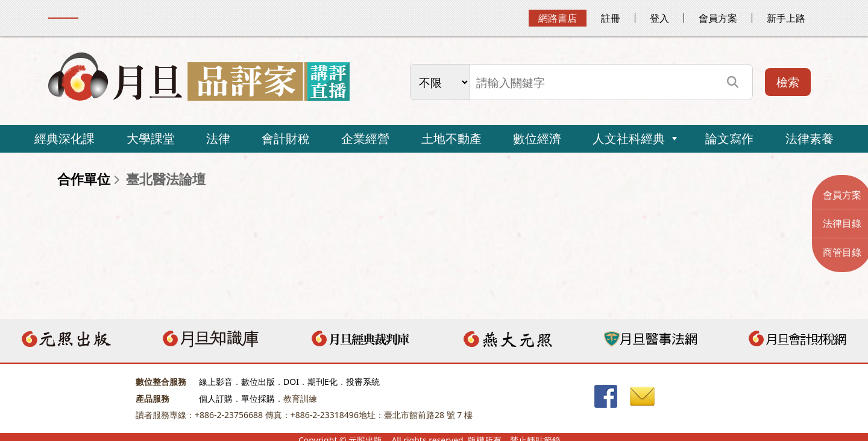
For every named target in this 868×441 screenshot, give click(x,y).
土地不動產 (451, 138)
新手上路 (786, 18)
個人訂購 (216, 398)
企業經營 (365, 138)
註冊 (611, 18)
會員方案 (718, 18)
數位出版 (258, 382)
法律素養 (810, 138)
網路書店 (558, 18)
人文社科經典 (629, 138)
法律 (218, 138)
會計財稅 (286, 138)
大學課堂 (151, 138)
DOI (291, 382)
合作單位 (84, 179)
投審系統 (363, 382)
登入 (659, 18)
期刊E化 (322, 382)
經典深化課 (64, 138)
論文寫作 (729, 138)
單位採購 (258, 398)
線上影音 (216, 382)
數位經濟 (537, 138)
